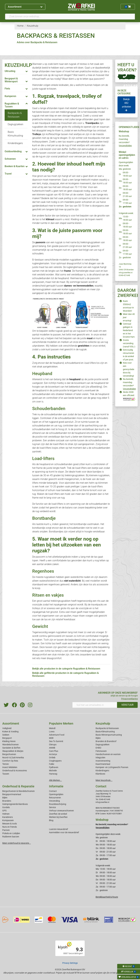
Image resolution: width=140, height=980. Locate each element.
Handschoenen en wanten (108, 754)
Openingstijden (56, 794)
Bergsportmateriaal (12, 794)
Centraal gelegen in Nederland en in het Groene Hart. (129, 330)
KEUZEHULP (18, 65)
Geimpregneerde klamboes (15, 804)
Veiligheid (7, 728)
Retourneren (55, 798)
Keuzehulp (103, 723)
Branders (7, 801)
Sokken (6, 735)
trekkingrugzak (68, 112)
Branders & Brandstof (106, 741)
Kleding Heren (9, 741)
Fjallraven (54, 767)
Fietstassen (101, 751)
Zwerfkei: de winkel (58, 814)
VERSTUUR (127, 705)
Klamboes (100, 774)
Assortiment (25, 7)
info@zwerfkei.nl (126, 273)
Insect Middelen (10, 767)
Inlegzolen (100, 758)
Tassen (6, 774)
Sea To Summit (56, 741)
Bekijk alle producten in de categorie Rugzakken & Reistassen (66, 669)
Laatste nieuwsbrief (59, 829)
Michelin (53, 771)
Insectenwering (103, 761)
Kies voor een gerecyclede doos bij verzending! (129, 369)
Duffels (73, 149)
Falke (52, 764)
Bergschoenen (9, 754)
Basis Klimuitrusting (105, 732)
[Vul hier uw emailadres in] (95, 705)
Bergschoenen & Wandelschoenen (19, 791)
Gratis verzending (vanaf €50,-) (129, 343)
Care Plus (54, 751)
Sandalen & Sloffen (11, 748)
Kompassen (8, 820)
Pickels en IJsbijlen (11, 833)
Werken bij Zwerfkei (58, 817)
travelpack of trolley (50, 123)
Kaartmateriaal (103, 764)
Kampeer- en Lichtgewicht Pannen (112, 767)
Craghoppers (55, 761)
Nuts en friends (10, 827)
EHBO (98, 748)
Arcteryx (53, 754)
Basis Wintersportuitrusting (109, 735)
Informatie (56, 786)
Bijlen (98, 738)
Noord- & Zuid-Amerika (13, 758)
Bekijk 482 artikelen (126, 105)
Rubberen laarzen (11, 837)
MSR (51, 738)
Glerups (53, 745)
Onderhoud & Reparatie (18, 786)
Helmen (6, 814)
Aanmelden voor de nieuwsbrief (64, 832)
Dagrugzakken (15, 124)
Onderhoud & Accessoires (15, 771)
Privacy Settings (70, 963)
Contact (53, 791)
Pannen (6, 830)
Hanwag (53, 774)
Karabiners (8, 817)
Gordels (6, 807)
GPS (4, 811)
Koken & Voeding (10, 732)
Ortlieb (52, 758)
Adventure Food (57, 735)
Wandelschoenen (10, 745)
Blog (51, 820)
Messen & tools (10, 824)
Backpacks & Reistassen (107, 728)
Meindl (52, 728)
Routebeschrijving (58, 804)
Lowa (52, 732)
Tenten (6, 764)
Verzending (54, 801)
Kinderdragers (15, 143)
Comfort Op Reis (10, 761)
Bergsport (7, 738)
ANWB (52, 748)
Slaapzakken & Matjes (13, 751)
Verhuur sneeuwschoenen (61, 811)
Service (52, 807)
